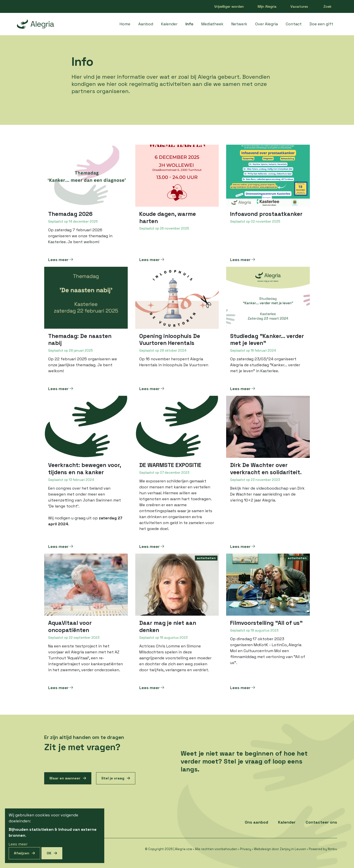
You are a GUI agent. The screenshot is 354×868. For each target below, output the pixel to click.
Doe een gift (321, 24)
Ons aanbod (256, 822)
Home (125, 24)
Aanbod (146, 24)
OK (49, 853)
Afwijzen (22, 853)
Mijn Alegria (267, 6)
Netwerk (239, 24)
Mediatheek (212, 24)
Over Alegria (266, 24)
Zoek (328, 6)
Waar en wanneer (65, 778)
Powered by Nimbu (323, 849)
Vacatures (299, 6)
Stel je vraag (113, 778)
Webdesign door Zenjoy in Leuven (280, 849)
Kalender (169, 24)
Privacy (246, 849)
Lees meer (61, 260)
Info (189, 24)
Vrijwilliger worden (229, 6)
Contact (294, 24)
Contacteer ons (321, 822)
